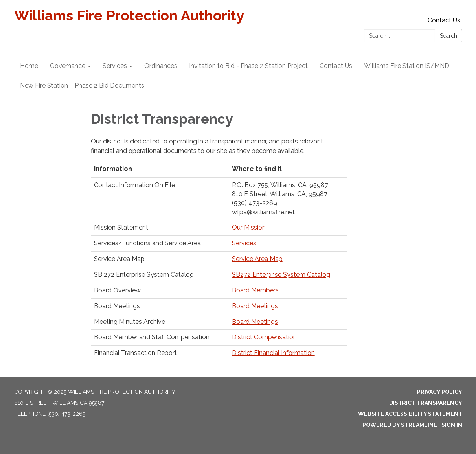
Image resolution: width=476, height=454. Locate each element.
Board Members (255, 290)
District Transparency (426, 403)
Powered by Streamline (400, 425)
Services (244, 243)
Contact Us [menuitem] (336, 66)
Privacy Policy (440, 392)
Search (448, 36)
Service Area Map (257, 259)
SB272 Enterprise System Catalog (281, 275)
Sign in (452, 425)
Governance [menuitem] (68, 66)
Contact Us (444, 20)
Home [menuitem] (29, 66)
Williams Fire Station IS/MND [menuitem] (407, 66)
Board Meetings (255, 306)
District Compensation (264, 337)
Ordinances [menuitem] (161, 66)
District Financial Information (273, 353)
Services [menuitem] (115, 66)
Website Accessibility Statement (410, 414)
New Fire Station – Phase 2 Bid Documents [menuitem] (82, 85)
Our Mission (249, 227)
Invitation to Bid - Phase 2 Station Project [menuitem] (248, 66)
